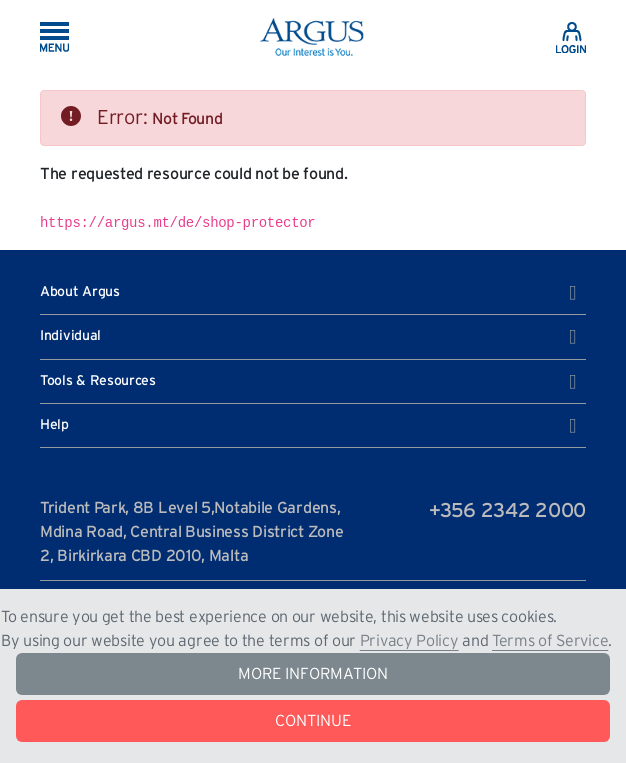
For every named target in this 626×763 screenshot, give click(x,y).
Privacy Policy (409, 641)
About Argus (308, 293)
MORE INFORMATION (313, 674)
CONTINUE (313, 721)
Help (308, 426)
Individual (308, 337)
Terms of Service (550, 641)
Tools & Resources (308, 382)
